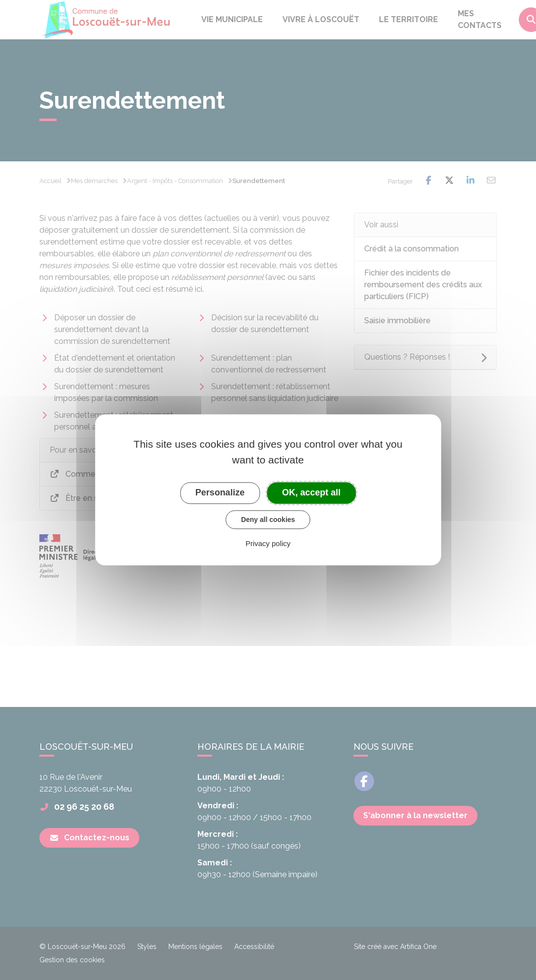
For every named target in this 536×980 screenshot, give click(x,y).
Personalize (220, 492)
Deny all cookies (268, 520)
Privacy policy (268, 544)
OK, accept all (311, 492)
